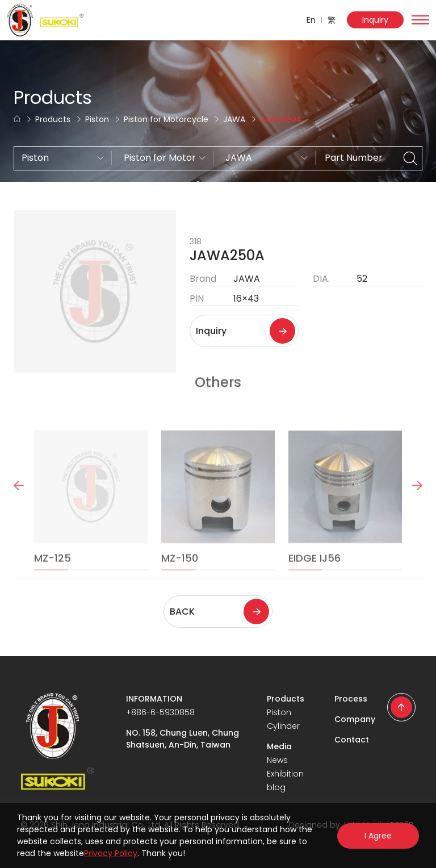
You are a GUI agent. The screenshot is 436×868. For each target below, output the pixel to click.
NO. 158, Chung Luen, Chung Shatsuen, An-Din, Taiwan (183, 739)
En (311, 20)
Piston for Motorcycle (166, 119)
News (277, 760)
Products (53, 119)
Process (351, 699)
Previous (19, 499)
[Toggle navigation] (420, 20)
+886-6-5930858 (160, 712)
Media (279, 746)
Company (355, 719)
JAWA (234, 119)
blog (276, 787)
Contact (352, 740)
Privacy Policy (111, 853)
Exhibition (285, 774)
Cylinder (283, 726)
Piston (97, 119)
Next (417, 499)
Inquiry (375, 20)
